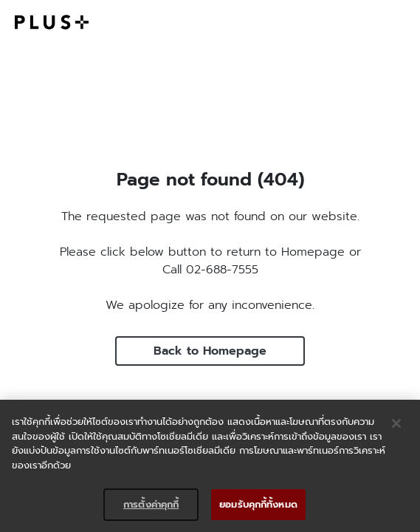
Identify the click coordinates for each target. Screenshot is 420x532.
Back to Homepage (210, 351)
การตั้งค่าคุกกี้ (151, 504)
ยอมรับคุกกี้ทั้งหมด (258, 504)
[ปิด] (396, 423)
